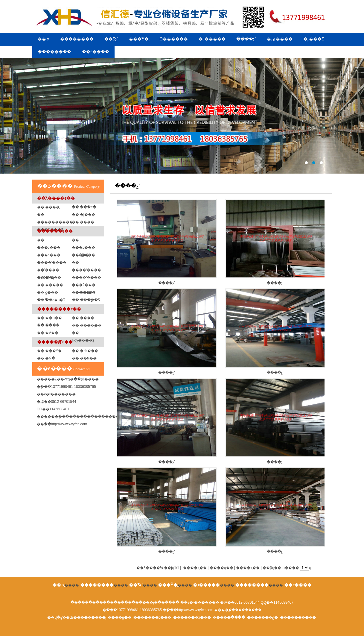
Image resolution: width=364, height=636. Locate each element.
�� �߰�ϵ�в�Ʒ (51, 300)
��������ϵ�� (59, 309)
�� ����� (50, 285)
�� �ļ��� (83, 215)
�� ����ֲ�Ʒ (86, 300)
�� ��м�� (84, 358)
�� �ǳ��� (85, 351)
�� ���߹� (84, 207)
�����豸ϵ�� (55, 342)
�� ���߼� (83, 222)
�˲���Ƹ (314, 39)
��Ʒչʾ (111, 39)
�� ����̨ (48, 207)
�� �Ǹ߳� (46, 358)
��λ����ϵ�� (56, 198)
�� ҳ (44, 39)
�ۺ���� (280, 39)
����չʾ (246, 39)
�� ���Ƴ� (49, 351)
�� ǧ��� (48, 292)
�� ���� (83, 318)
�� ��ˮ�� (84, 292)
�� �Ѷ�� (48, 333)
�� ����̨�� (87, 325)
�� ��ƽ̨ (46, 277)
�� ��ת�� (50, 318)
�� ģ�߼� (80, 255)
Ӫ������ (174, 39)
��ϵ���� (96, 52)
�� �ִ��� (48, 325)
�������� (77, 39)
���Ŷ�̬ (139, 39)
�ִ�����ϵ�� (55, 231)
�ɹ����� (212, 39)
